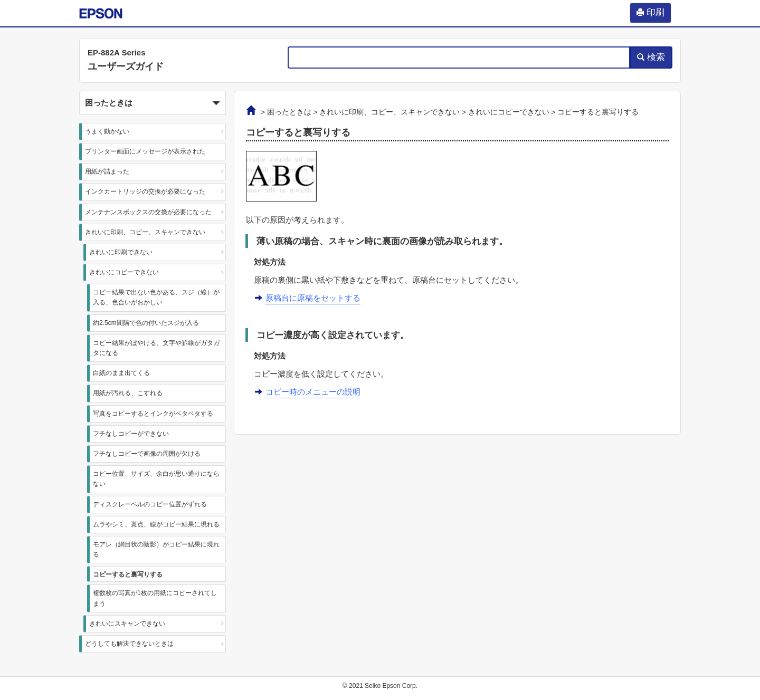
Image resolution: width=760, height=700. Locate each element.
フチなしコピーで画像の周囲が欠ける (147, 454)
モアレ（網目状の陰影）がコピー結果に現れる (156, 549)
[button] (153, 103)
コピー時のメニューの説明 (313, 392)
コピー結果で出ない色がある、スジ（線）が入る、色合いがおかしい (156, 297)
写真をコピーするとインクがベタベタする (153, 414)
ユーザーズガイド (126, 66)
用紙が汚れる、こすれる (128, 393)
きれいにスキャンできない (127, 624)
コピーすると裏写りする (128, 574)
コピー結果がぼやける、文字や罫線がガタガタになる (156, 348)
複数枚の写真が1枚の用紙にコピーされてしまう (155, 598)
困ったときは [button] (153, 103)
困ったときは (289, 112)
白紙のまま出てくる (121, 373)
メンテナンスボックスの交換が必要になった (148, 212)
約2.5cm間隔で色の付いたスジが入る (146, 323)
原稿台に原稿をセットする (313, 298)
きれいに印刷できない (121, 252)
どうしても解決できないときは (129, 644)
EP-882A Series (117, 52)
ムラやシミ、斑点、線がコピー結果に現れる (156, 524)
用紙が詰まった (107, 171)
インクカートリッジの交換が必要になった (145, 191)
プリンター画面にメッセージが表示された (145, 151)
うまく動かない (107, 131)
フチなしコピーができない (131, 434)
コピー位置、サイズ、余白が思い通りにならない (156, 479)
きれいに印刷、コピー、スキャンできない (145, 232)
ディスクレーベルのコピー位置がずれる (150, 504)
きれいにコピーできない (124, 272)
